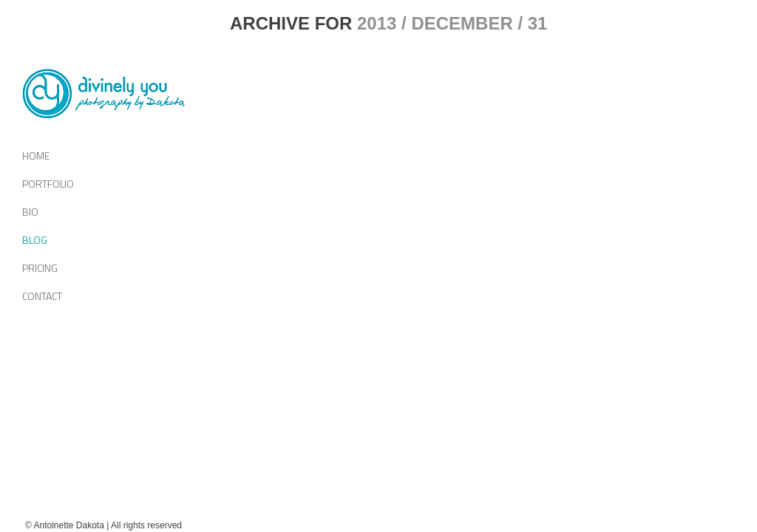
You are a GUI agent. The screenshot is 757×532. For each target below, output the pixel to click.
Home (36, 156)
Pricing (40, 268)
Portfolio (48, 184)
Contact (42, 296)
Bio (30, 212)
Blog (35, 240)
